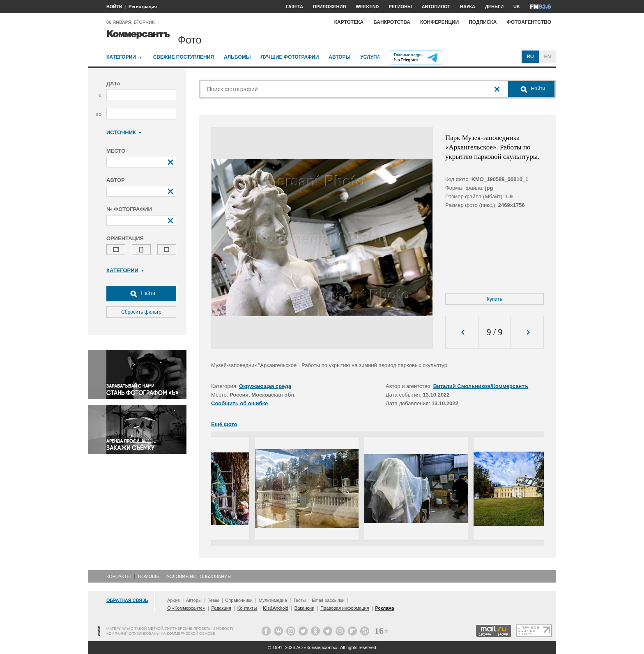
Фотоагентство (529, 22)
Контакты (118, 576)
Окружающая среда (265, 386)
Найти (141, 294)
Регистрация (143, 7)
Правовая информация (345, 608)
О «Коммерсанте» (186, 608)
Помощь (149, 576)
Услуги (370, 57)
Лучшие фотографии (290, 57)
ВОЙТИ (114, 7)
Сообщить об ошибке (239, 403)
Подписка (483, 22)
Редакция (221, 608)
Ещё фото (224, 424)
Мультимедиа (273, 600)
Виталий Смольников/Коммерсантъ (481, 386)
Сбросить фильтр (141, 312)
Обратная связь (127, 600)
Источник (124, 132)
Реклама (384, 608)
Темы (214, 600)
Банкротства (392, 22)
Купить (494, 299)
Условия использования (199, 576)
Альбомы (237, 57)
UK (517, 7)
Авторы (339, 57)
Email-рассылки (328, 600)
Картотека (349, 22)
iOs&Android (276, 608)
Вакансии (305, 608)
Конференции (439, 22)
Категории (121, 57)
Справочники (239, 600)
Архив (174, 600)
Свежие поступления (184, 57)
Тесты (300, 600)
